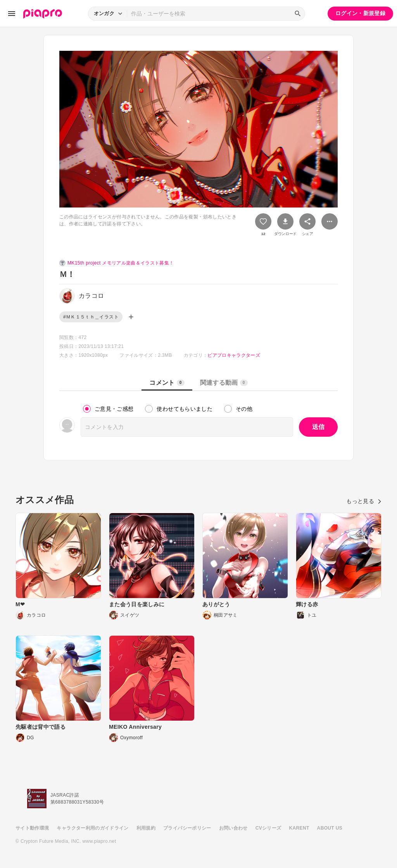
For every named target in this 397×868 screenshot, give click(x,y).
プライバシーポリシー (187, 828)
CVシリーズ (268, 828)
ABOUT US (330, 828)
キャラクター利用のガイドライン (92, 828)
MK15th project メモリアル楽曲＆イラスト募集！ (121, 263)
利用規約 (146, 828)
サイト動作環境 (32, 828)
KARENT (299, 828)
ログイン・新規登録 (360, 13)
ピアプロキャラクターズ (234, 355)
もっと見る (364, 501)
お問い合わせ (233, 828)
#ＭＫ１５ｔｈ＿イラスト (91, 317)
